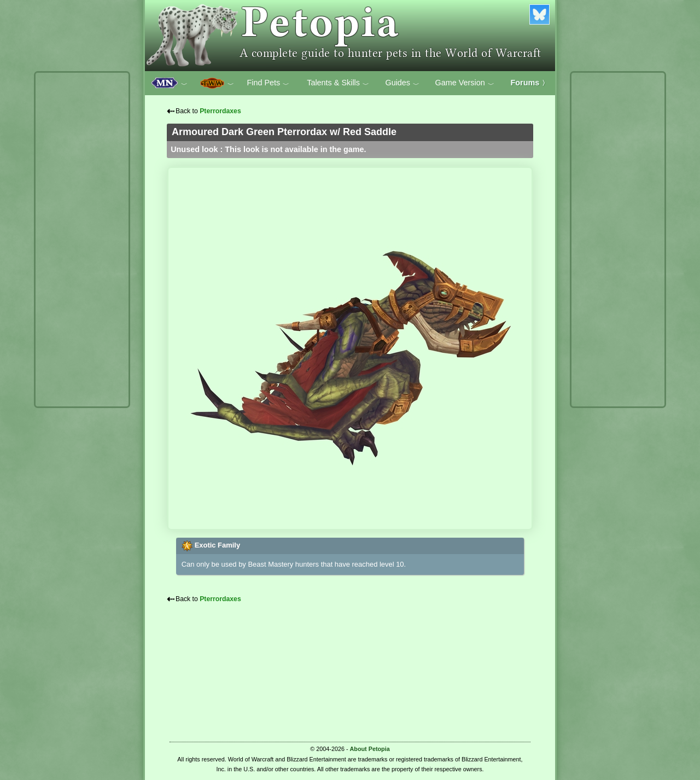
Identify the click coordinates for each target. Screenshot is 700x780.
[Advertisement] (82, 240)
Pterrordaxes (220, 111)
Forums (530, 83)
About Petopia (370, 749)
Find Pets (268, 83)
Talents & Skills (338, 83)
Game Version (465, 83)
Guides (402, 83)
